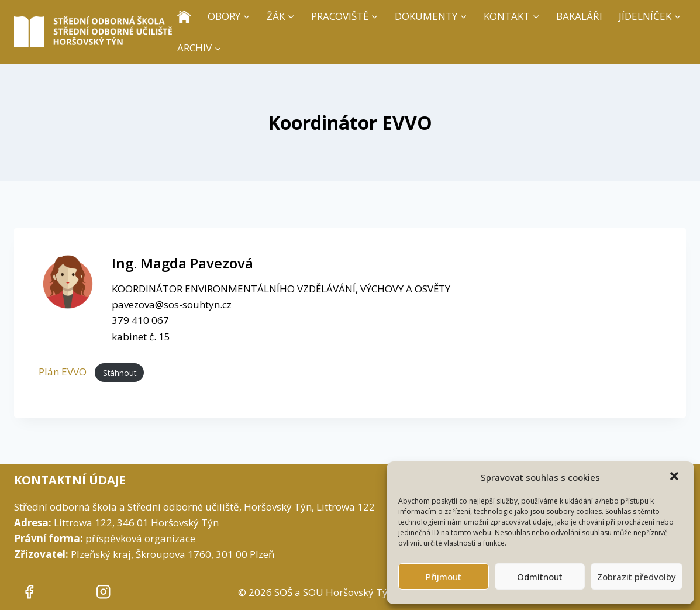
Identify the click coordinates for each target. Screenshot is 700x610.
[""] (29, 592)
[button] (675, 477)
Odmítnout (540, 577)
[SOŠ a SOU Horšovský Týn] (93, 32)
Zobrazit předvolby (637, 577)
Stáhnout (120, 372)
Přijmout (444, 577)
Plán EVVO (64, 372)
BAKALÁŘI (579, 16)
